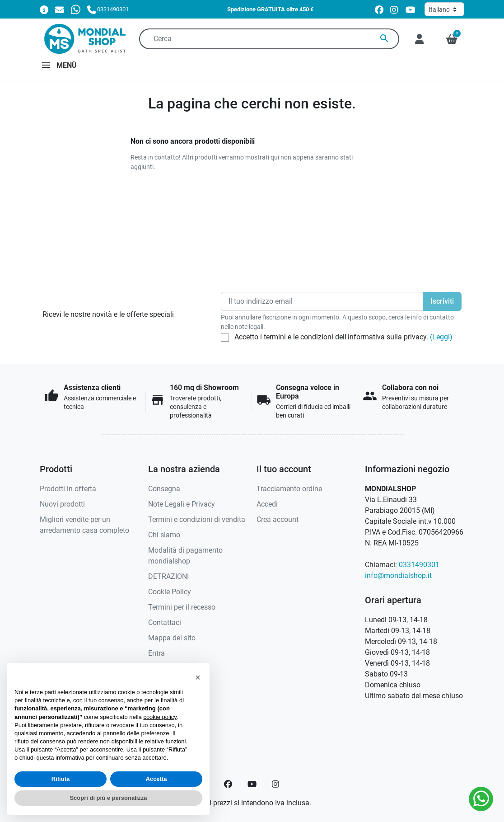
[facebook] (379, 10)
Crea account (278, 519)
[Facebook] (228, 784)
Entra (156, 653)
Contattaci (165, 622)
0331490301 (419, 565)
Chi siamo (164, 535)
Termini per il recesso (182, 607)
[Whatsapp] (76, 9)
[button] (452, 39)
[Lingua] (444, 9)
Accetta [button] (156, 779)
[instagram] (394, 10)
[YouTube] (252, 784)
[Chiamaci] (108, 9)
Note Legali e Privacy (182, 504)
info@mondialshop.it (398, 575)
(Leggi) (441, 337)
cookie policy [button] (160, 717)
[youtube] (411, 10)
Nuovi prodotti (62, 504)
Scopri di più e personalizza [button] (108, 798)
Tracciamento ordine (289, 489)
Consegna (164, 489)
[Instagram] (276, 784)
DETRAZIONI (168, 576)
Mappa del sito (172, 638)
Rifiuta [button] (61, 779)
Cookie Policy (170, 592)
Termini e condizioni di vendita (197, 519)
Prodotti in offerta (68, 489)
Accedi (267, 504)
